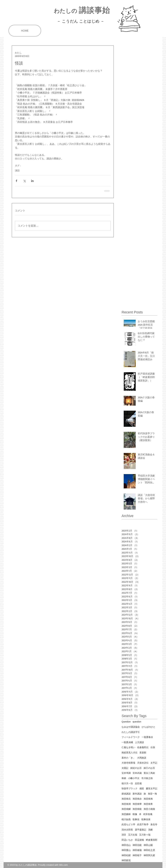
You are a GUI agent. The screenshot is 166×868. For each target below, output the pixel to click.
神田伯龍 (137, 845)
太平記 (154, 763)
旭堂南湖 (126, 804)
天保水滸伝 (143, 763)
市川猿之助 (147, 778)
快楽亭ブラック (130, 788)
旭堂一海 (152, 794)
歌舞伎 (136, 819)
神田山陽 (148, 845)
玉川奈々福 (145, 835)
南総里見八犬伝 (130, 753)
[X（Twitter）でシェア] (24, 181)
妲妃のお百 (136, 768)
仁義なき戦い (128, 747)
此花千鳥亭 (143, 824)
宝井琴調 (126, 773)
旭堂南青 (148, 804)
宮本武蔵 (137, 773)
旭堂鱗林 (126, 814)
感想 (142, 788)
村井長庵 (148, 814)
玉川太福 (133, 835)
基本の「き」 (128, 758)
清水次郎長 (127, 830)
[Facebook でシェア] (16, 181)
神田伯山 (126, 845)
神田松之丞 (149, 850)
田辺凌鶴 (139, 840)
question (137, 722)
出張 (153, 747)
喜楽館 (143, 753)
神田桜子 (137, 855)
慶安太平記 (152, 788)
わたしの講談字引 (131, 732)
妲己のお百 (149, 768)
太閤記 (125, 768)
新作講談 (137, 794)
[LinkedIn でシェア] (32, 181)
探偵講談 (126, 794)
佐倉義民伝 (143, 747)
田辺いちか (127, 840)
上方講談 (139, 742)
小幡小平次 (134, 778)
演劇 (150, 830)
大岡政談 (142, 758)
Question (126, 722)
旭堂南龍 (137, 809)
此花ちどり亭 (128, 824)
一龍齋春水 (147, 737)
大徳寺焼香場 (128, 763)
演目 (17, 171)
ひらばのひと (148, 727)
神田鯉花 (126, 860)
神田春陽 (137, 850)
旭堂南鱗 (126, 809)
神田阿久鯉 (149, 855)
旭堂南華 (137, 804)
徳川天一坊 (127, 783)
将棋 (124, 778)
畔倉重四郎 (152, 840)
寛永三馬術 (149, 773)
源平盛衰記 (141, 830)
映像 (135, 814)
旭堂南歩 (137, 799)
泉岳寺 (154, 824)
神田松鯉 (126, 855)
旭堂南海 (148, 799)
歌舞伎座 (146, 819)
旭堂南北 (126, 799)
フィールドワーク (131, 737)
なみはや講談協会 (131, 727)
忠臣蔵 (138, 783)
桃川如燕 (126, 819)
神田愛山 (126, 850)
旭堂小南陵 (149, 809)
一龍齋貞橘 (127, 742)
